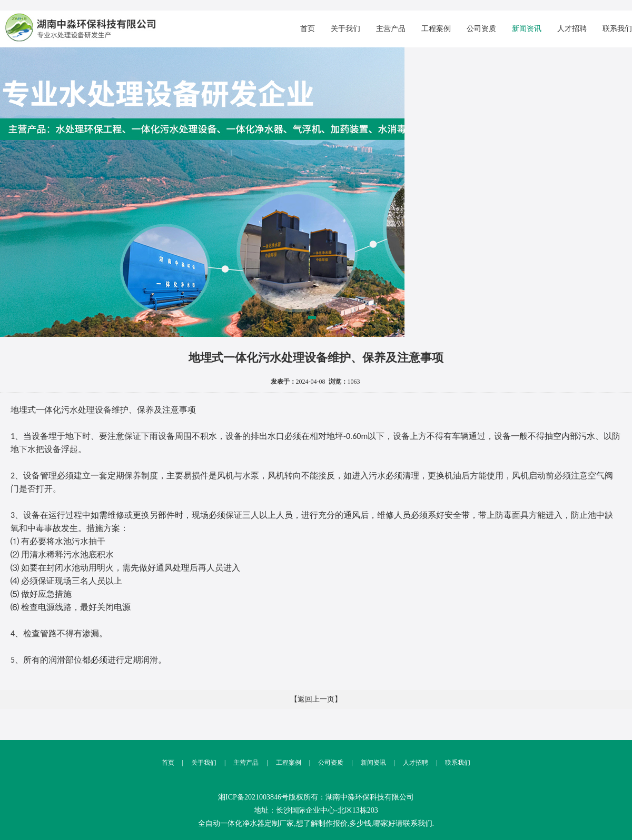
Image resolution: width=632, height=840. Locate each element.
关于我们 (345, 29)
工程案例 (436, 29)
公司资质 (481, 29)
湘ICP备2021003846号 (253, 797)
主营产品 (391, 29)
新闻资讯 (527, 29)
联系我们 (617, 29)
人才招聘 (572, 29)
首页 (308, 29)
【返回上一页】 (316, 699)
